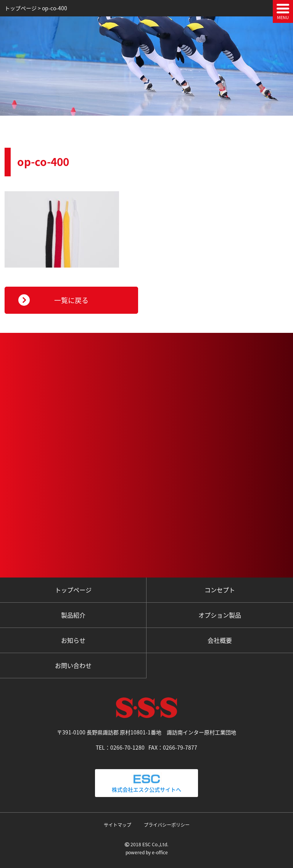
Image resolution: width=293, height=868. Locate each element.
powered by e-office (147, 852)
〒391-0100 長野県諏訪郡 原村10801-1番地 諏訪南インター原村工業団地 (146, 732)
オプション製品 (220, 615)
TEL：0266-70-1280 (120, 747)
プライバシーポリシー (167, 825)
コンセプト (220, 590)
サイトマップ (118, 825)
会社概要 (220, 640)
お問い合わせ (73, 665)
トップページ (73, 590)
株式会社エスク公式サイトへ (146, 783)
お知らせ (73, 640)
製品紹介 (73, 615)
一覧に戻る (71, 300)
